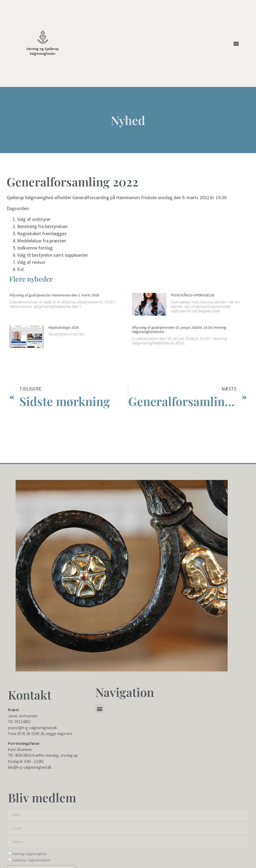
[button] (236, 43)
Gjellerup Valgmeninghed (31, 860)
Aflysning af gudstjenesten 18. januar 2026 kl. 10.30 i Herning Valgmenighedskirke (179, 330)
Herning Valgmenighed (29, 854)
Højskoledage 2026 (64, 327)
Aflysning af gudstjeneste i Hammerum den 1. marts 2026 (54, 295)
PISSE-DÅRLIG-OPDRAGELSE (193, 295)
